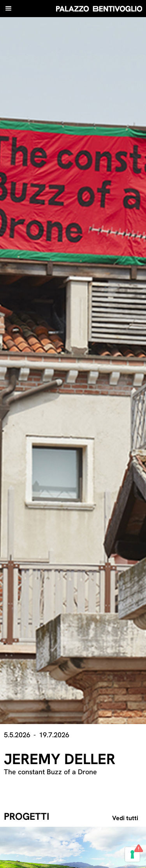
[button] (9, 9)
